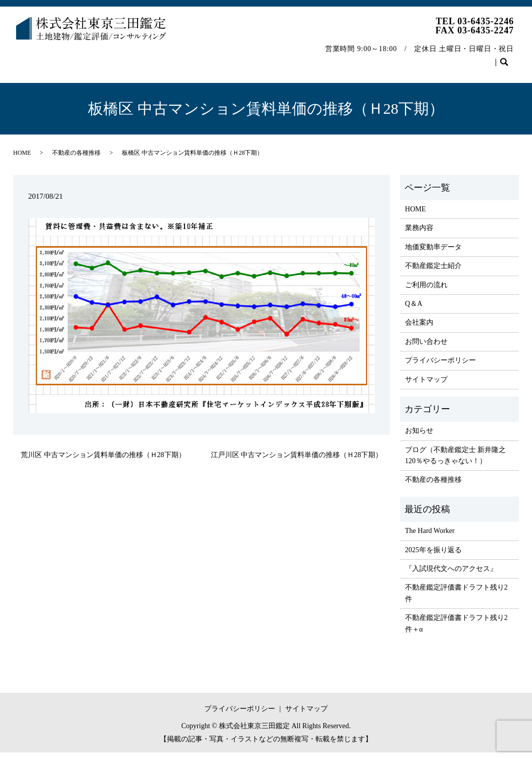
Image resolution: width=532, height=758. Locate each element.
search (26, 74)
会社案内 (360, 57)
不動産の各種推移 (419, 57)
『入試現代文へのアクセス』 (451, 574)
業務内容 (74, 57)
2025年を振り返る (433, 555)
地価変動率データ (133, 57)
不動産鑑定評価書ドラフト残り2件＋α (456, 629)
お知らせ (419, 436)
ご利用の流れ (273, 57)
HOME (32, 57)
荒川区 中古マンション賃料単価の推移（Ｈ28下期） (103, 460)
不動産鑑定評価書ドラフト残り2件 (456, 598)
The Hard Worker (430, 536)
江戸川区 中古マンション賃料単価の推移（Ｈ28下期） (297, 460)
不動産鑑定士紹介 (207, 57)
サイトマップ (426, 385)
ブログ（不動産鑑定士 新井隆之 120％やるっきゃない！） (456, 461)
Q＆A (320, 57)
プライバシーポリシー (440, 366)
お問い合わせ (486, 57)
